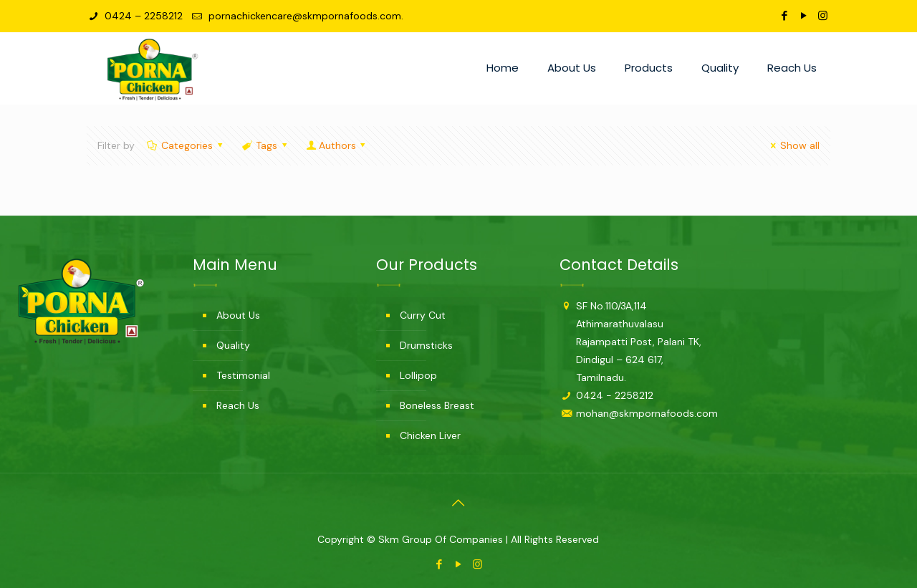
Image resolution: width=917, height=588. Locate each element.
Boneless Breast (437, 405)
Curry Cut (423, 315)
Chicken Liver (430, 435)
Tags (266, 145)
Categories (186, 145)
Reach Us (238, 405)
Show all (793, 145)
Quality (233, 345)
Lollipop (418, 375)
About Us (238, 315)
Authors (337, 145)
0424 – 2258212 (142, 16)
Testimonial (243, 375)
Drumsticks (426, 345)
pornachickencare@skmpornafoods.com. (304, 16)
